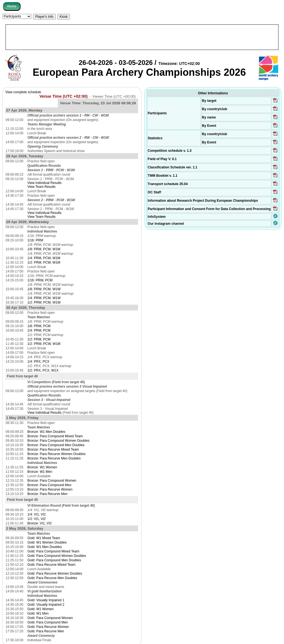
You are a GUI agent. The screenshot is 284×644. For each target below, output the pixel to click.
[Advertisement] (142, 37)
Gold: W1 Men (38, 613)
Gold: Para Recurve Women (48, 627)
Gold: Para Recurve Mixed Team (51, 565)
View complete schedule (23, 92)
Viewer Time (114, 96)
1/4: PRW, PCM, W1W (44, 298)
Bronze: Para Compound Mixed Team (55, 436)
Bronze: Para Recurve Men (48, 494)
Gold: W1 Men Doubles (45, 547)
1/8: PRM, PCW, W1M (44, 249)
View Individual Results (45, 183)
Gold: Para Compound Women (50, 618)
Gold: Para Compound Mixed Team (53, 551)
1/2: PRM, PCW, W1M (44, 262)
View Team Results (42, 187)
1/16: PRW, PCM (40, 280)
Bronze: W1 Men (40, 472)
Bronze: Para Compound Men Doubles (56, 445)
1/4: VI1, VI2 (37, 514)
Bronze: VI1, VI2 (40, 523)
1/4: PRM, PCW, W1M (44, 258)
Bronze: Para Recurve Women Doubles (57, 454)
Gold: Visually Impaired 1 (46, 600)
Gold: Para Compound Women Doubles (57, 556)
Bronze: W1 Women (42, 467)
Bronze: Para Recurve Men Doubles (54, 458)
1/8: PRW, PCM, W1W (44, 289)
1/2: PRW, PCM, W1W (44, 302)
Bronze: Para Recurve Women (50, 489)
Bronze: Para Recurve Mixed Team (53, 449)
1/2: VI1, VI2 (37, 519)
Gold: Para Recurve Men (46, 631)
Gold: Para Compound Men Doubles (54, 560)
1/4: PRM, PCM (39, 330)
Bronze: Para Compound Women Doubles (59, 441)
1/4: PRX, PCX (38, 362)
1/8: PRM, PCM (39, 326)
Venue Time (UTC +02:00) (64, 96)
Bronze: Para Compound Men (50, 485)
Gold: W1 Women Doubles (47, 542)
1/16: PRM (35, 240)
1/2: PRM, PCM (39, 339)
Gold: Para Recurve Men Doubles (52, 578)
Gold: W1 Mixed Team (44, 538)
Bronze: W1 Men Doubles (46, 432)
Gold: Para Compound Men (48, 622)
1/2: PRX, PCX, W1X (43, 370)
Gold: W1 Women (40, 609)
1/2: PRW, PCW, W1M (44, 344)
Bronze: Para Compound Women (52, 481)
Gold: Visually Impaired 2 (46, 605)
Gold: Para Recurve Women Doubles (55, 574)
